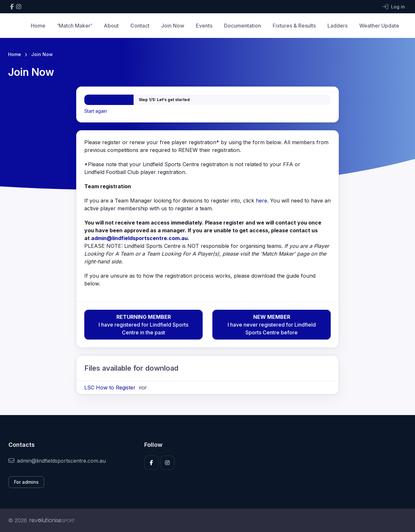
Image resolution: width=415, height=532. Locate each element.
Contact (140, 26)
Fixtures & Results (294, 26)
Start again (96, 111)
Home (38, 26)
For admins (26, 482)
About (111, 26)
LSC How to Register (111, 387)
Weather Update (379, 26)
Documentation (243, 26)
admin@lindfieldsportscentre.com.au (139, 238)
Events (204, 26)
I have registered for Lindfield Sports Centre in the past (143, 324)
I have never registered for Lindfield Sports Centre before (272, 324)
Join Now (173, 26)
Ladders (338, 26)
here (261, 201)
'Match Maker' (75, 26)
